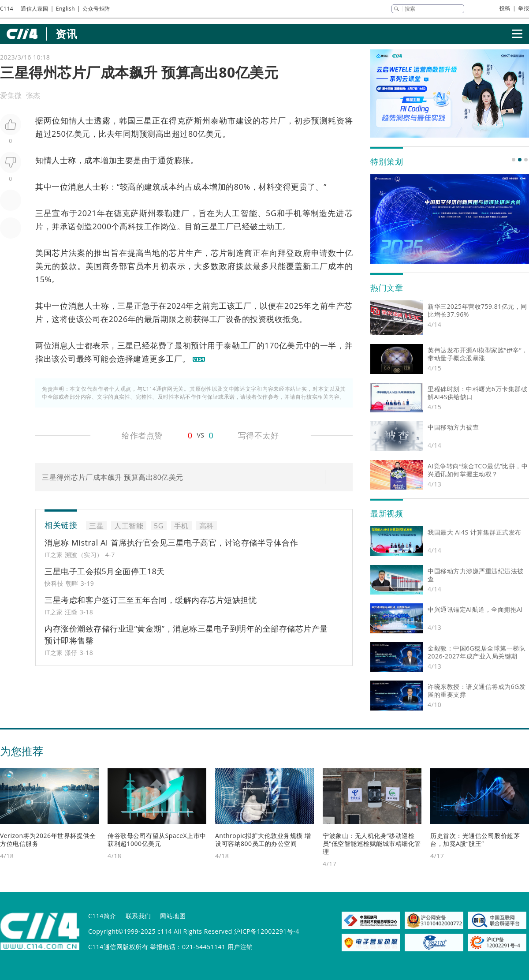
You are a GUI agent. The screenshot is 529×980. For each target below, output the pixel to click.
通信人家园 (35, 9)
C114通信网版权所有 (118, 947)
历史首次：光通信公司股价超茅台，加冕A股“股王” (475, 840)
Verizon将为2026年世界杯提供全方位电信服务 (48, 840)
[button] (514, 160)
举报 (523, 8)
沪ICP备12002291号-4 (267, 931)
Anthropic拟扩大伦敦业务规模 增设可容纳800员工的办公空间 (263, 840)
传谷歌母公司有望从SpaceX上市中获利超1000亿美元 (157, 840)
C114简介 (102, 916)
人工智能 (240, 213)
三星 (144, 120)
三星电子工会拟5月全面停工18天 (105, 571)
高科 (128, 226)
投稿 (505, 8)
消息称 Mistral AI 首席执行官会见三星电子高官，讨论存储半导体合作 (171, 542)
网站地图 (173, 916)
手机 (294, 213)
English (65, 9)
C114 (7, 9)
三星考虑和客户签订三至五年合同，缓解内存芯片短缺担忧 (151, 600)
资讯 (66, 34)
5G (271, 213)
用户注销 (240, 947)
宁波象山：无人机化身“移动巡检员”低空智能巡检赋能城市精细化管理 (372, 843)
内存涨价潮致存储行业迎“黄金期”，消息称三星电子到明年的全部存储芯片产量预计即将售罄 (186, 634)
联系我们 (138, 916)
